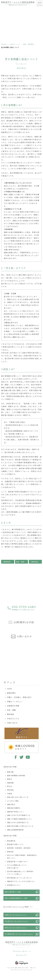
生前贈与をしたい (14, 885)
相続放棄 (10, 783)
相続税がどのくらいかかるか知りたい (21, 881)
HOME (4, 44)
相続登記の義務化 (14, 808)
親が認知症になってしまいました (19, 878)
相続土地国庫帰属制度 (15, 830)
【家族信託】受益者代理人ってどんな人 (36, 562)
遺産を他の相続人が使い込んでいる (20, 826)
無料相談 (11, 714)
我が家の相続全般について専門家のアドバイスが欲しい (20, 873)
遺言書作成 (11, 841)
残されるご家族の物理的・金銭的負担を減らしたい (22, 857)
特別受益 (10, 790)
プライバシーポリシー (21, 951)
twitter (21, 757)
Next (41, 656)
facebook (15, 757)
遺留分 (10, 779)
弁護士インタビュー (15, 701)
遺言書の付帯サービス (15, 844)
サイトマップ (21, 955)
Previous (2, 656)
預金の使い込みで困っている (18, 797)
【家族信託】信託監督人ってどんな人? (8, 562)
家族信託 (10, 852)
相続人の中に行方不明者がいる (19, 815)
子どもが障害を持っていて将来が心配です (17, 866)
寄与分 (10, 786)
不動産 (10, 794)
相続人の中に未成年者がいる (18, 822)
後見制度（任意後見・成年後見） (19, 848)
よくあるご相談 (13, 801)
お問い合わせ (12, 723)
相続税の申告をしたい (15, 812)
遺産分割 (10, 772)
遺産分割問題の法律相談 (16, 775)
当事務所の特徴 (13, 706)
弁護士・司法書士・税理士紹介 (19, 697)
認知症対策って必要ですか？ (18, 862)
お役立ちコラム (15, 44)
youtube (28, 757)
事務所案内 (11, 693)
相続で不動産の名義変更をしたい (19, 819)
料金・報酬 (11, 710)
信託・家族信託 (28, 44)
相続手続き (11, 804)
